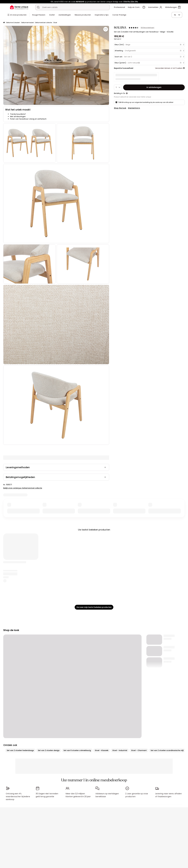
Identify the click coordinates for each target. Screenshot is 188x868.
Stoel (55, 23)
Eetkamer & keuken (13, 23)
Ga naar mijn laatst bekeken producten (94, 607)
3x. (124, 93)
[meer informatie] (184, 68)
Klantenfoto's (134, 108)
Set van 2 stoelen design (49, 750)
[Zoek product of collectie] (38, 7)
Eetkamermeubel (27, 23)
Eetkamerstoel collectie (43, 23)
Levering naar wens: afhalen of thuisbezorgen (168, 795)
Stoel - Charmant (139, 750)
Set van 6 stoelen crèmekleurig (77, 750)
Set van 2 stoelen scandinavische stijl (167, 750)
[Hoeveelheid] (118, 87)
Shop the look (120, 108)
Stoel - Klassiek (102, 750)
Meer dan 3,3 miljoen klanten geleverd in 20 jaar (78, 795)
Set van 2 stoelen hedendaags (20, 750)
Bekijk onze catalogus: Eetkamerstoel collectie (23, 488)
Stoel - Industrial (120, 750)
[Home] (4, 23)
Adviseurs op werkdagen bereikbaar (107, 795)
